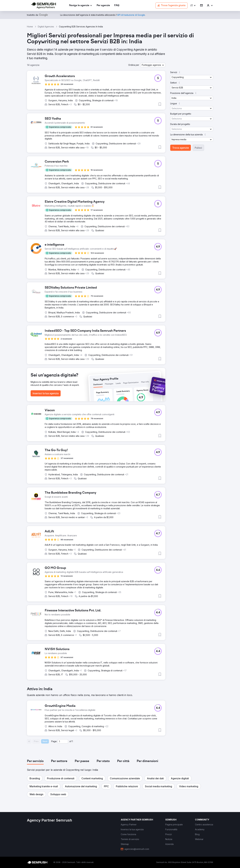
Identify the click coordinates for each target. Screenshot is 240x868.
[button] (193, 6)
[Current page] (63, 741)
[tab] (35, 761)
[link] (103, 6)
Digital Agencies (46, 27)
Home (30, 27)
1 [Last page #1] (72, 741)
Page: (54, 741)
